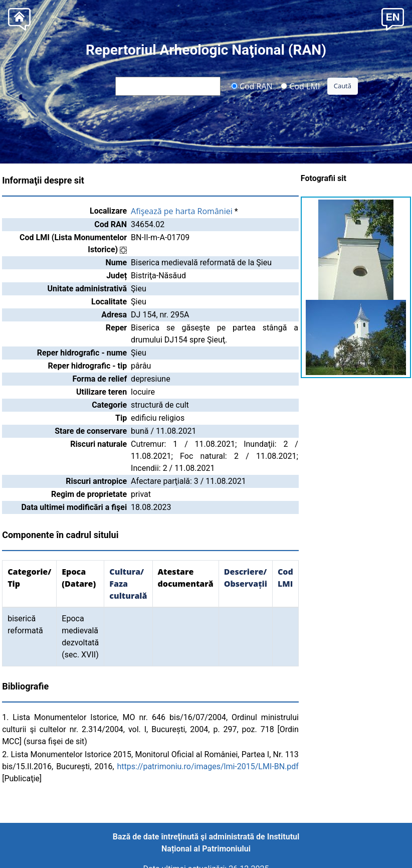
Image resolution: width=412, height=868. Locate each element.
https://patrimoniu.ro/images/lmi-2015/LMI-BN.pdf (208, 766)
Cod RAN (252, 86)
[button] (393, 18)
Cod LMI (300, 86)
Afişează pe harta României (182, 211)
